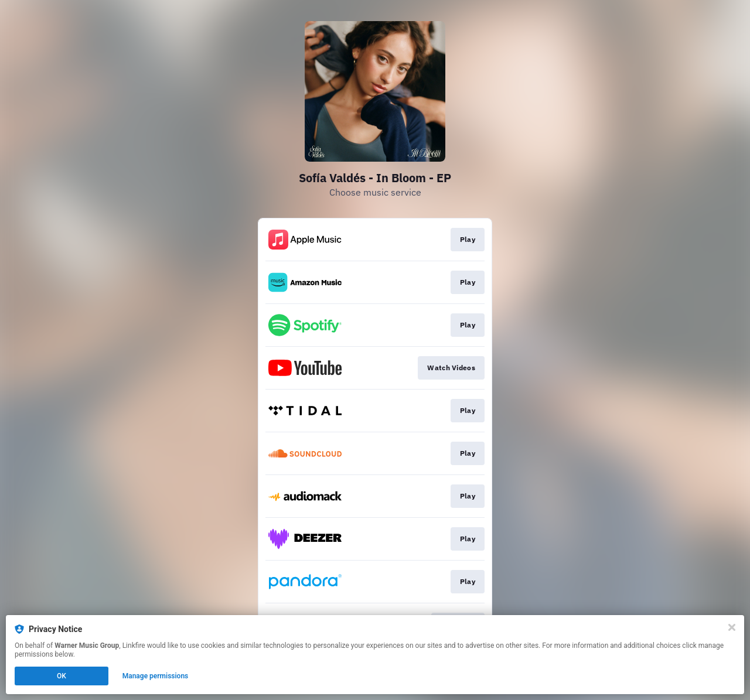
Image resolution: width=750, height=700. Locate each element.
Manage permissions (156, 676)
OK (62, 676)
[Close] (732, 627)
